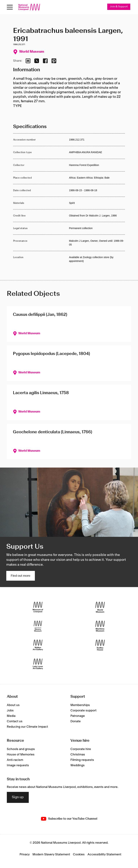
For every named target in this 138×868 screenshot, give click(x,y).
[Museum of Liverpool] (38, 607)
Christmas (78, 755)
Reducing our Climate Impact (27, 727)
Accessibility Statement (104, 854)
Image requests (18, 765)
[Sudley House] (100, 645)
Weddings (78, 765)
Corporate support (83, 711)
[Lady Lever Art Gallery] (38, 664)
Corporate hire (81, 749)
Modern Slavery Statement (51, 854)
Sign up (18, 797)
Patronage (78, 716)
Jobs (10, 711)
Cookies (79, 854)
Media (11, 716)
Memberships (80, 705)
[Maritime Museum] (100, 626)
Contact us (15, 722)
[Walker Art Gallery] (38, 645)
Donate (76, 722)
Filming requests (82, 760)
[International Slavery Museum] (38, 626)
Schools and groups (21, 749)
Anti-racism (15, 760)
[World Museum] (100, 607)
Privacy (25, 854)
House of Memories (21, 755)
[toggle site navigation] (10, 7)
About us (13, 705)
